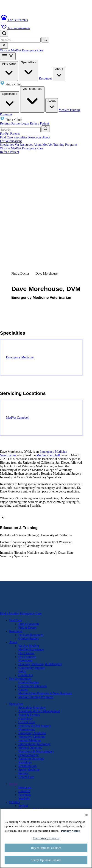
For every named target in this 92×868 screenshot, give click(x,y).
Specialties (28, 70)
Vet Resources (32, 99)
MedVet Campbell (48, 455)
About (59, 74)
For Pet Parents (10, 134)
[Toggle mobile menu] (8, 56)
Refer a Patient (39, 123)
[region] (46, 838)
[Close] (86, 815)
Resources (46, 78)
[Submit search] (45, 40)
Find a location (10, 613)
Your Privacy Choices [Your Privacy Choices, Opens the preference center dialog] (46, 838)
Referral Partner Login (15, 123)
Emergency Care (33, 50)
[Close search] (4, 46)
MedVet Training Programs (60, 145)
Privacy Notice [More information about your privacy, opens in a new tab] (70, 831)
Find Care (9, 71)
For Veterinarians (11, 141)
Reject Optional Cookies (46, 848)
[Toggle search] (4, 33)
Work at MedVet (11, 50)
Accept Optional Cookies (46, 860)
